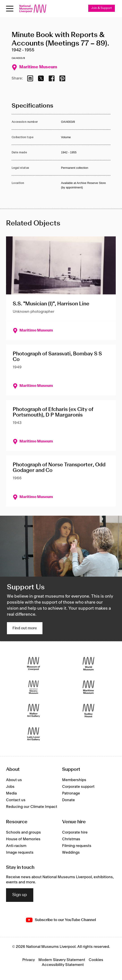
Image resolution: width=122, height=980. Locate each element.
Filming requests (77, 846)
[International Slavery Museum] (34, 687)
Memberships (74, 780)
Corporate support (78, 787)
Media (11, 793)
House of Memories (23, 839)
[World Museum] (88, 664)
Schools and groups (23, 832)
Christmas (71, 839)
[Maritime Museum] (88, 687)
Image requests (20, 853)
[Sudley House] (88, 710)
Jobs (10, 787)
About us (14, 780)
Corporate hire (75, 832)
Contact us (16, 800)
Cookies (96, 960)
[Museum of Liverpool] (34, 664)
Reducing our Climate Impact (32, 807)
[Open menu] (10, 9)
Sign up (20, 895)
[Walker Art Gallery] (34, 710)
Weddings (71, 853)
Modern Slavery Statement (62, 960)
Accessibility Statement (63, 965)
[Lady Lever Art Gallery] (34, 734)
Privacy (29, 960)
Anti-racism (16, 846)
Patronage (71, 793)
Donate (68, 800)
